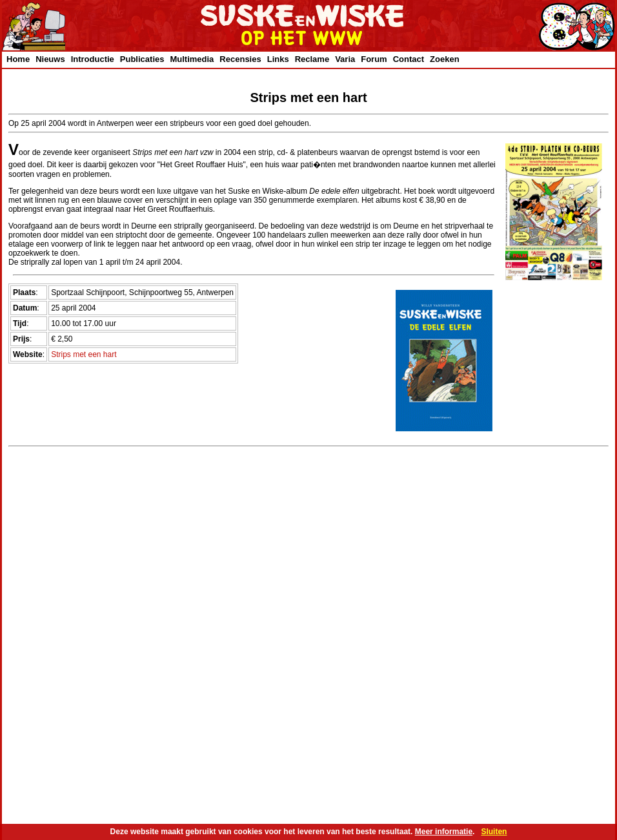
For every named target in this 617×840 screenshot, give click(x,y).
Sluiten (494, 832)
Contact (409, 59)
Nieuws (50, 59)
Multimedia (192, 59)
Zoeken (445, 59)
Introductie (93, 59)
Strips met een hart (84, 354)
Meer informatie (444, 832)
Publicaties (142, 59)
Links (278, 59)
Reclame (312, 59)
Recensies (240, 59)
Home (18, 59)
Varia (345, 59)
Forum (374, 59)
